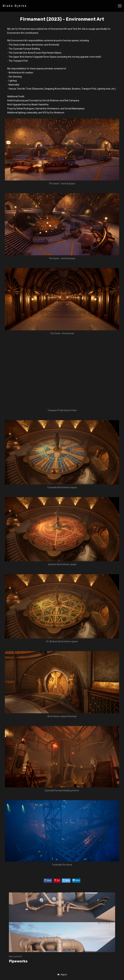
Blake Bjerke (15, 6)
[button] (62, 975)
